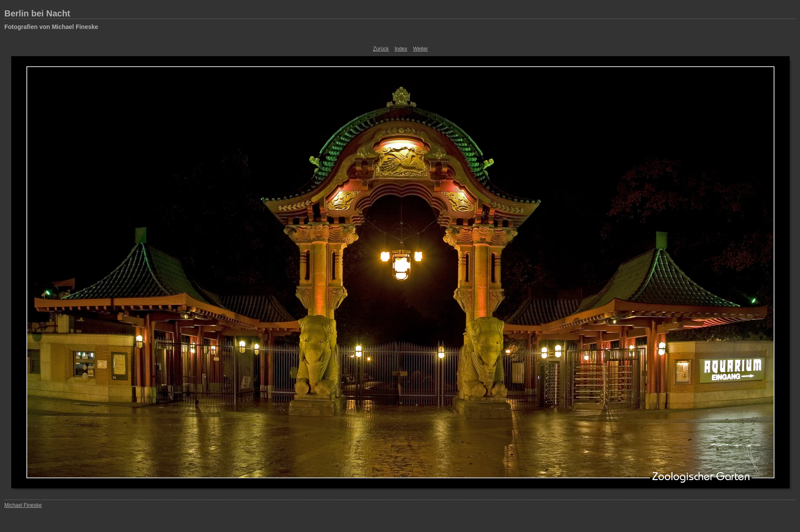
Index (401, 49)
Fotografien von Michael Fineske (51, 27)
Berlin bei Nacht (37, 13)
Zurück (381, 49)
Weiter (420, 49)
